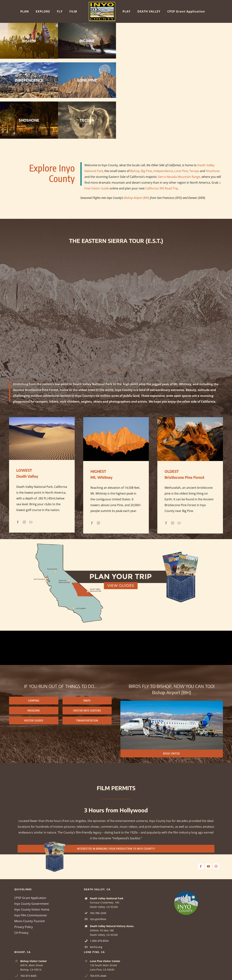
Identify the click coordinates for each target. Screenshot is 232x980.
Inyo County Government (32, 904)
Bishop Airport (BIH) (137, 198)
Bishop (135, 171)
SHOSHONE (29, 120)
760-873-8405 (28, 976)
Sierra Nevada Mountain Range (179, 177)
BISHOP (29, 41)
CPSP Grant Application (30, 898)
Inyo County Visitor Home (32, 909)
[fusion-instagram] (24, 522)
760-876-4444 (98, 976)
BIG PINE (87, 41)
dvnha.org (96, 947)
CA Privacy (21, 933)
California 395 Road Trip (162, 188)
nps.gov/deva (98, 919)
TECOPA (87, 120)
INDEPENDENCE (29, 80)
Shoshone (213, 171)
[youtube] (208, 866)
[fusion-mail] (31, 522)
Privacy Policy (24, 927)
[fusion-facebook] (18, 522)
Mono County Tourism (30, 921)
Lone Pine (181, 171)
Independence (163, 171)
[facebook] (201, 866)
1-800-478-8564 (99, 941)
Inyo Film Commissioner (31, 915)
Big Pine (146, 171)
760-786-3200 (98, 913)
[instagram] (216, 866)
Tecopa (194, 171)
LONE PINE (87, 80)
